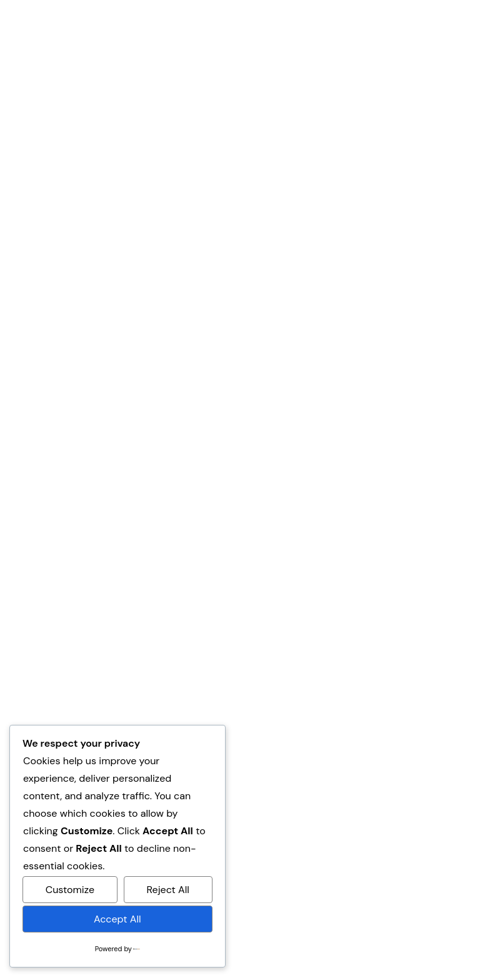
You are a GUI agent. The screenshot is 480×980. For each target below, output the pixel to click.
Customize (70, 890)
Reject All (168, 890)
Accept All (117, 919)
